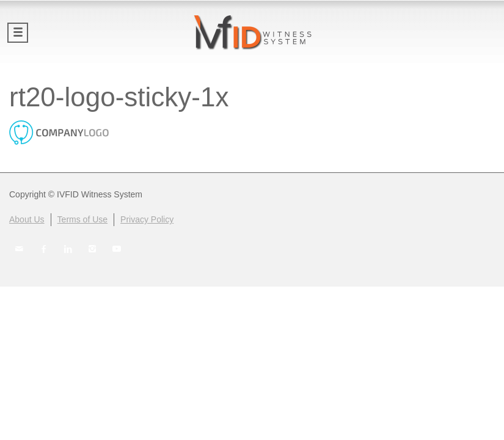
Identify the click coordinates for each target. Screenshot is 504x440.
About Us (27, 219)
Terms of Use (82, 219)
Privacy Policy (147, 219)
